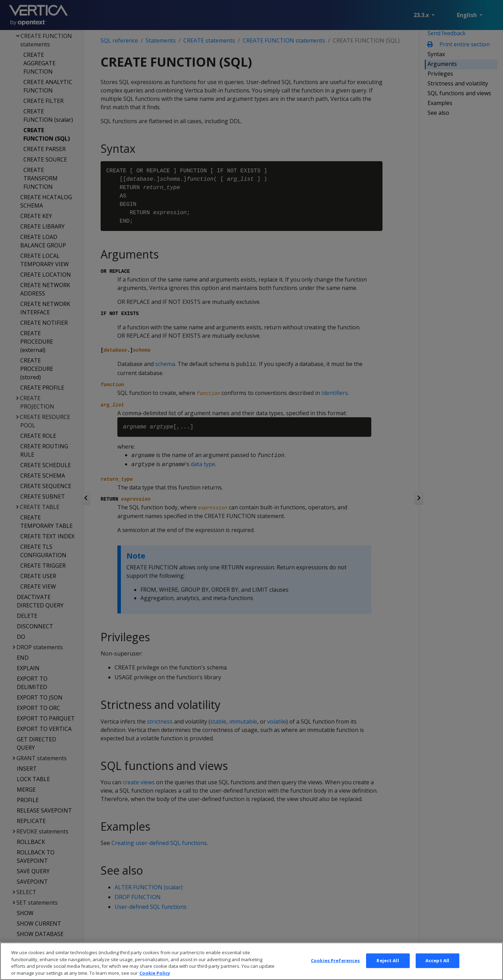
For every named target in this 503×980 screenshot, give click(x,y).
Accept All (437, 972)
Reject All (388, 972)
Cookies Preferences (335, 972)
